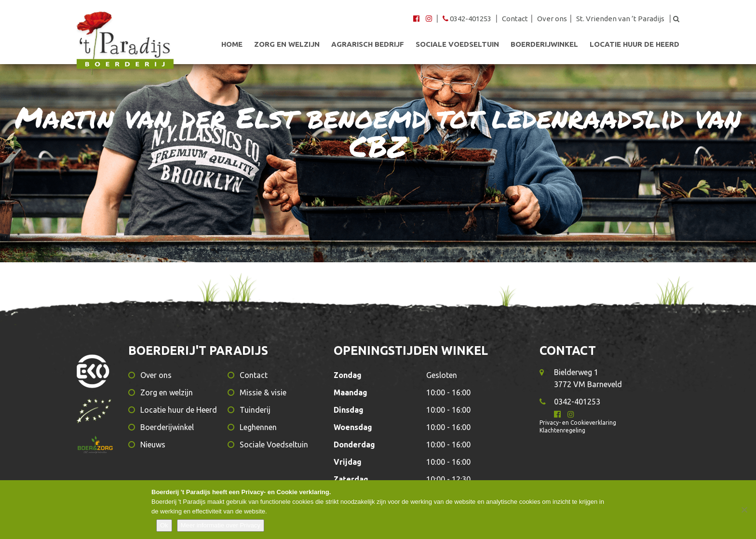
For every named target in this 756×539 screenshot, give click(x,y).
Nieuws (153, 445)
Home (232, 44)
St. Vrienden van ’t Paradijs (620, 19)
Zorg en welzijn (287, 44)
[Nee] (744, 510)
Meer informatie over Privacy (221, 525)
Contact (515, 19)
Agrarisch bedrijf (368, 44)
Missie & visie (263, 392)
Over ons (552, 19)
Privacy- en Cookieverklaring (578, 423)
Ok (164, 525)
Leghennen (258, 427)
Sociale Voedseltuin (457, 44)
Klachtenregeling (562, 430)
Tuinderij (255, 410)
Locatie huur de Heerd (634, 44)
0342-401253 (468, 19)
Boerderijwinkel (544, 44)
